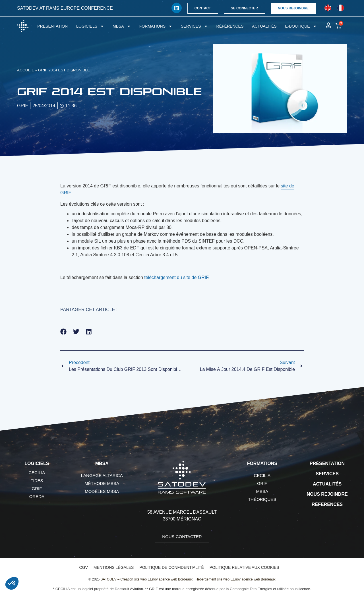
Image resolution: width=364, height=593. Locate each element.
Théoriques (262, 499)
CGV (83, 567)
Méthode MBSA (102, 483)
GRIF (37, 488)
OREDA (37, 496)
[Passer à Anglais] (328, 8)
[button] (64, 332)
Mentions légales (114, 567)
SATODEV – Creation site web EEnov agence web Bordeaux (147, 579)
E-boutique (301, 26)
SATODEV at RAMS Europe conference (65, 8)
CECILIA (37, 473)
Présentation (52, 26)
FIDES (37, 481)
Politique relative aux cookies (244, 567)
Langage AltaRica (102, 475)
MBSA (122, 26)
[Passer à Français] (340, 8)
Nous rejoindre (327, 494)
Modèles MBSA (102, 491)
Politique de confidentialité (171, 567)
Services (194, 26)
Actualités (264, 26)
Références (230, 26)
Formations (156, 26)
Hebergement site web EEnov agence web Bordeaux (235, 579)
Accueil (25, 70)
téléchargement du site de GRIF (176, 277)
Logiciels (90, 26)
